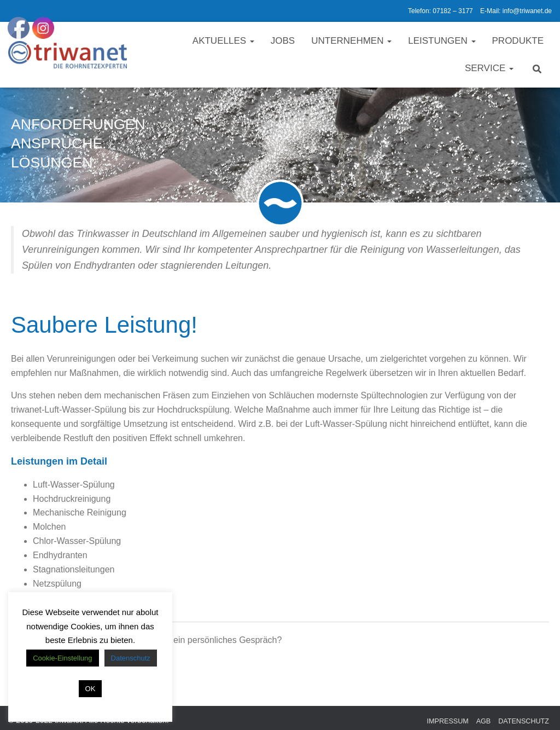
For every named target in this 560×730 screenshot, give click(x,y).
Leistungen (442, 41)
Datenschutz (524, 721)
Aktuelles (223, 41)
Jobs (283, 41)
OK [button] (91, 689)
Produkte (518, 41)
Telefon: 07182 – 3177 (441, 11)
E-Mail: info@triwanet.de (516, 11)
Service (489, 68)
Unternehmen (351, 41)
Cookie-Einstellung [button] (62, 658)
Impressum (448, 721)
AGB (484, 721)
